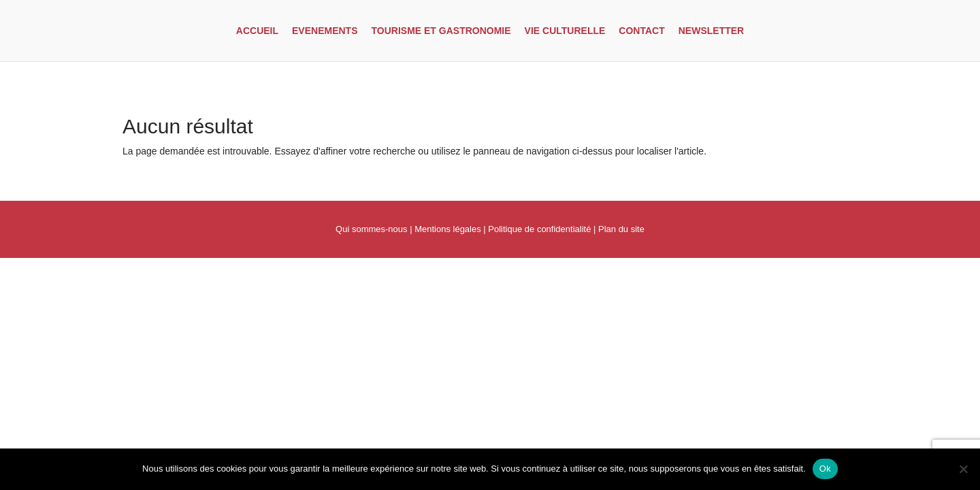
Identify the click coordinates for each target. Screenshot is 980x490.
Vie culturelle (565, 31)
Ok (825, 469)
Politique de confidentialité (539, 229)
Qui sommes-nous (371, 229)
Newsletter (711, 31)
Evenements (325, 31)
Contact (641, 31)
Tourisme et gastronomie (441, 31)
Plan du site (621, 229)
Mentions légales (448, 229)
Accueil (257, 31)
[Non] (963, 469)
